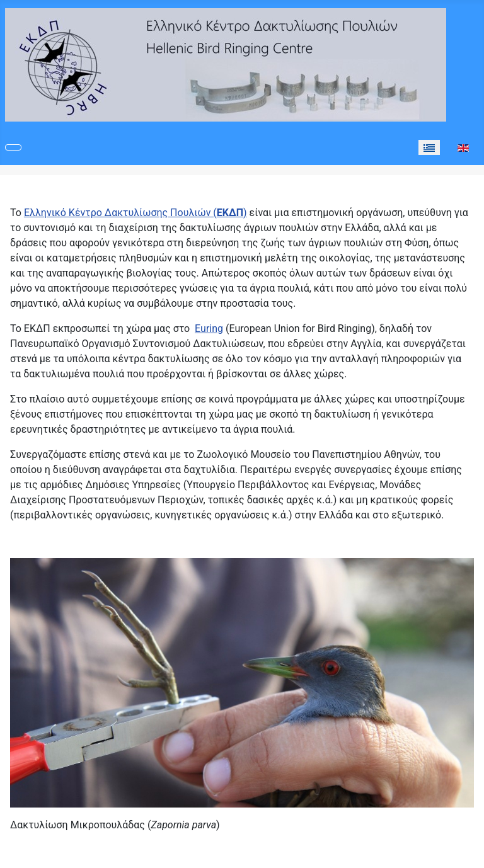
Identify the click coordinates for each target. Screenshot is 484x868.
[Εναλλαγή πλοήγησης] (13, 147)
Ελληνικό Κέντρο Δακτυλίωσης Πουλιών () (135, 213)
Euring (209, 328)
